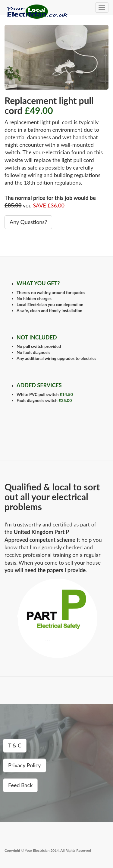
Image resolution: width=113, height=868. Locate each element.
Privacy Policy (25, 765)
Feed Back (20, 785)
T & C (15, 745)
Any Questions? (28, 222)
